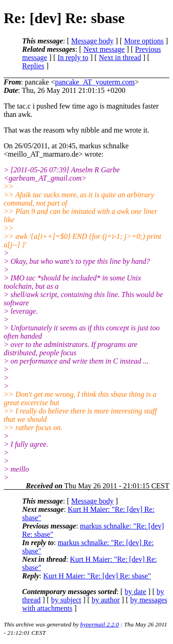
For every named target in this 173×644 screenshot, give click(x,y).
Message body (92, 41)
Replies (33, 66)
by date (135, 592)
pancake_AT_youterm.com (95, 82)
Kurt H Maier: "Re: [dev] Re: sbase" (97, 576)
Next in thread (120, 58)
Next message (104, 49)
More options (144, 41)
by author (106, 600)
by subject (66, 600)
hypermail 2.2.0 (100, 624)
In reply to (73, 58)
